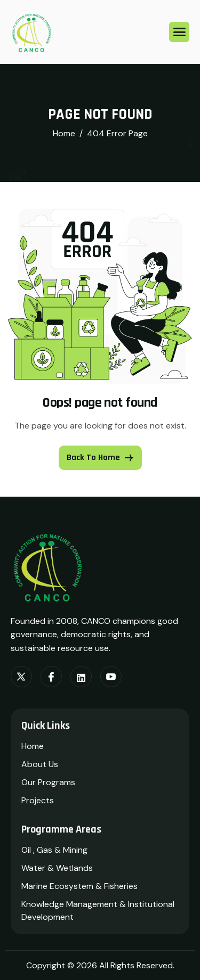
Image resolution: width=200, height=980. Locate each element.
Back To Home (100, 458)
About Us (40, 764)
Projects (38, 800)
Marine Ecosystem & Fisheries (79, 886)
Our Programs (48, 782)
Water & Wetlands (57, 868)
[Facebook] (51, 677)
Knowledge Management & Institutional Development (98, 911)
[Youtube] (111, 677)
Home (33, 746)
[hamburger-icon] (179, 32)
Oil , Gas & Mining (54, 850)
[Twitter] (21, 677)
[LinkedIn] (81, 677)
